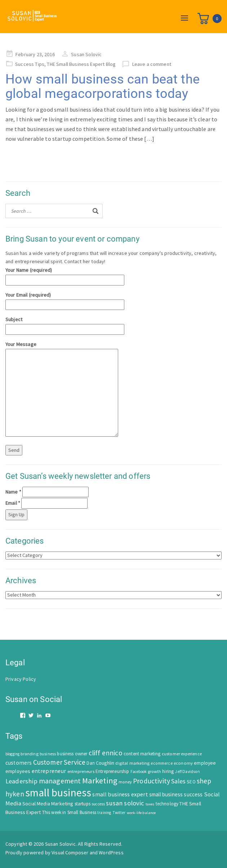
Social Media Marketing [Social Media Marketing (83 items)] (48, 804)
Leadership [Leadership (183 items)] (22, 781)
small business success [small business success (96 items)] (176, 794)
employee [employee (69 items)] (205, 763)
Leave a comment (152, 64)
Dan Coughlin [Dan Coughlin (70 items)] (100, 763)
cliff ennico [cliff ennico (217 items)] (106, 753)
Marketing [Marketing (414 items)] (100, 781)
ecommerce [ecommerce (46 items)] (161, 763)
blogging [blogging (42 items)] (12, 754)
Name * (13, 492)
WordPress (111, 853)
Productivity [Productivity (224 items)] (152, 781)
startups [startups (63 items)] (83, 804)
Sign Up (16, 514)
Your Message (62, 390)
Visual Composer (70, 853)
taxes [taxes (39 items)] (150, 804)
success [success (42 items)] (98, 804)
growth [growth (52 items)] (154, 771)
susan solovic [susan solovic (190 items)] (125, 803)
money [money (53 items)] (125, 782)
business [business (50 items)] (48, 754)
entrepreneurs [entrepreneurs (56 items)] (81, 771)
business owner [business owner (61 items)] (72, 754)
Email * (13, 503)
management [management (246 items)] (60, 781)
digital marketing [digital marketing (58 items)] (132, 763)
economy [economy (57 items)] (183, 763)
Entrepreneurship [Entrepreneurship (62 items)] (112, 771)
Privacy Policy (21, 679)
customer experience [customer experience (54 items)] (182, 754)
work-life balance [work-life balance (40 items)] (141, 813)
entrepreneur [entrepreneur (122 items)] (49, 771)
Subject (65, 324)
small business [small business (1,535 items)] (58, 793)
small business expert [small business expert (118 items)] (120, 794)
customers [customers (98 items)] (19, 763)
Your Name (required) (65, 275)
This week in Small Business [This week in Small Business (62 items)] (69, 812)
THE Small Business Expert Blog (81, 64)
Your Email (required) (65, 300)
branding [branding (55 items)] (29, 754)
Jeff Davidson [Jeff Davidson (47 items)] (187, 772)
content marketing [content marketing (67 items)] (142, 754)
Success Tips (30, 64)
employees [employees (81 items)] (18, 771)
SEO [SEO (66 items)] (191, 782)
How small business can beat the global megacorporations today (103, 86)
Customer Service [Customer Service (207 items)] (59, 762)
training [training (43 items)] (104, 813)
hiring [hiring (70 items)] (168, 771)
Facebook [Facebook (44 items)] (139, 772)
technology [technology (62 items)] (167, 804)
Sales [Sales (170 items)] (178, 781)
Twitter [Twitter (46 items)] (119, 813)
